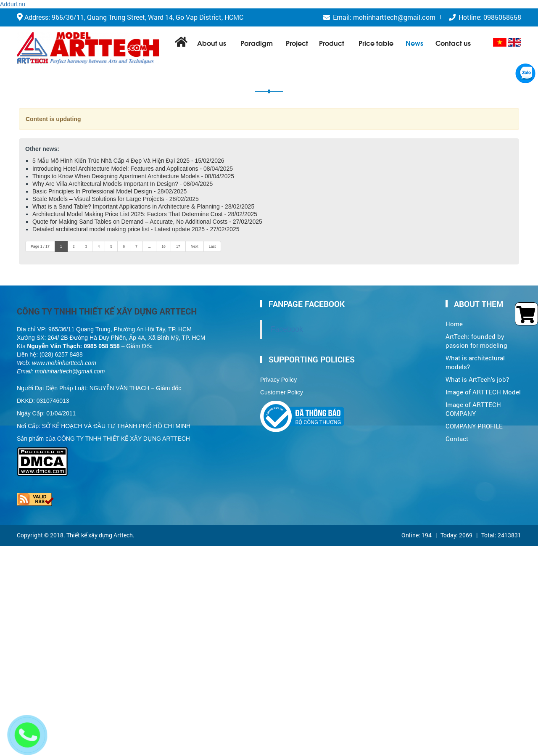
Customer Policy (282, 392)
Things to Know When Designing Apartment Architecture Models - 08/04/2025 (133, 176)
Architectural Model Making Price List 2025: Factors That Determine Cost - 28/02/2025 (145, 214)
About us (212, 43)
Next (195, 246)
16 (164, 246)
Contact (457, 439)
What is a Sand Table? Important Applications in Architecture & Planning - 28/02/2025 (143, 206)
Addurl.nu (13, 4)
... (149, 246)
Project (297, 43)
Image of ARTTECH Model (483, 392)
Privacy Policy (278, 380)
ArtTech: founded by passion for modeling (476, 341)
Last (212, 246)
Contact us (453, 43)
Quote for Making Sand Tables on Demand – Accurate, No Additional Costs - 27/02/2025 (147, 222)
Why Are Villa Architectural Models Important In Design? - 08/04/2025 (123, 184)
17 (178, 246)
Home (454, 324)
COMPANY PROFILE (474, 426)
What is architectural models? (475, 362)
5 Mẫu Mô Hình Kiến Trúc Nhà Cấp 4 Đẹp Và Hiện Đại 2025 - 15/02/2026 (128, 161)
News (414, 43)
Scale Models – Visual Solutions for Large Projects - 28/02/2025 (116, 199)
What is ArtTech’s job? (477, 379)
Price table (376, 43)
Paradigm (257, 43)
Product (332, 43)
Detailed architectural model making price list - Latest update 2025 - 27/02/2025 (136, 229)
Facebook (287, 329)
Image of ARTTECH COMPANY (473, 409)
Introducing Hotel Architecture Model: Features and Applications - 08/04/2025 (133, 169)
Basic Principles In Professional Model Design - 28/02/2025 (109, 191)
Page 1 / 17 (40, 246)
